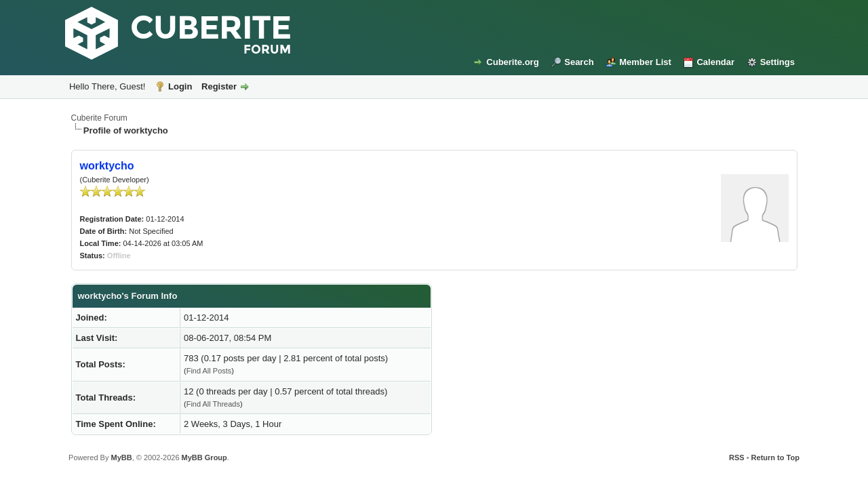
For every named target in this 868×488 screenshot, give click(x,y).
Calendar (715, 62)
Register (219, 86)
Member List (645, 62)
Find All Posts (209, 371)
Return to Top (775, 457)
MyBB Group (204, 457)
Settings (777, 62)
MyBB (121, 457)
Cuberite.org (512, 62)
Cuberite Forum (99, 118)
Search (579, 62)
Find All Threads (213, 404)
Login (180, 86)
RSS (737, 457)
